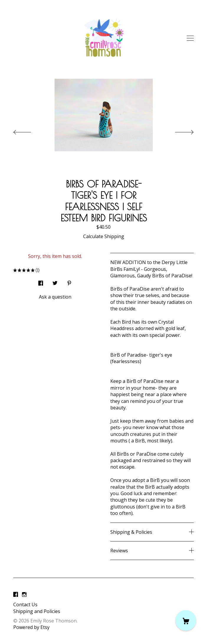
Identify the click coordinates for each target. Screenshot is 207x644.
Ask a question (55, 297)
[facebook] (16, 594)
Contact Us (25, 605)
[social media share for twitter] (55, 281)
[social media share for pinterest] (69, 281)
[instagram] (24, 594)
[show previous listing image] (28, 131)
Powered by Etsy (31, 627)
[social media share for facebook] (41, 281)
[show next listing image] (179, 131)
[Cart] (186, 620)
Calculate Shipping (104, 236)
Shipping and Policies (37, 611)
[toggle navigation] (190, 38)
